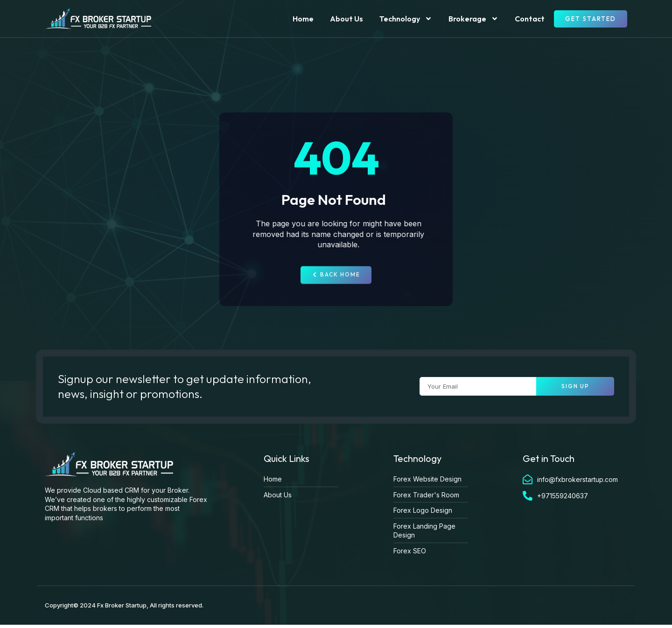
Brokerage (473, 19)
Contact (530, 19)
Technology (406, 19)
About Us (346, 19)
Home (303, 19)
